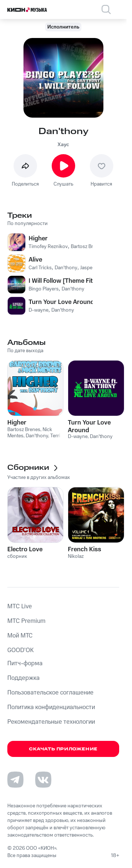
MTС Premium (26, 621)
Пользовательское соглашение (50, 693)
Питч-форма (25, 663)
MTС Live (20, 606)
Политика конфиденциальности (51, 707)
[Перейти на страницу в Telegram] (15, 780)
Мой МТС (20, 636)
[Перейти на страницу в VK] (43, 780)
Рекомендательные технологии (51, 722)
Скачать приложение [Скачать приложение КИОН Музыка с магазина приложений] (63, 749)
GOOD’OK (21, 650)
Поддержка (23, 678)
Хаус (63, 145)
